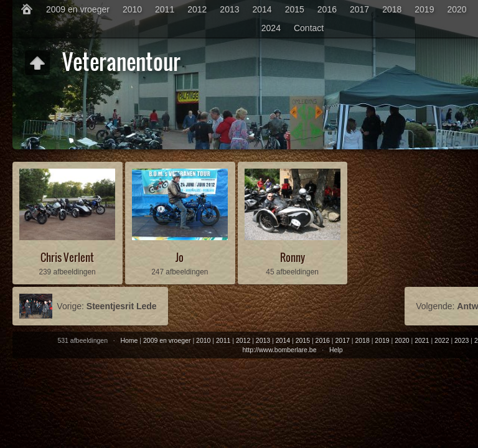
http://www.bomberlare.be (279, 350)
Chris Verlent (67, 257)
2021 (422, 340)
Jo (180, 257)
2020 (457, 9)
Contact (309, 28)
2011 (165, 9)
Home (129, 340)
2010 (132, 9)
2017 (359, 9)
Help (336, 350)
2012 (197, 9)
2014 (262, 9)
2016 (327, 9)
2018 (392, 9)
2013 (229, 9)
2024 (271, 28)
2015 (295, 9)
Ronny (293, 257)
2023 (462, 340)
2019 (424, 9)
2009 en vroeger (78, 9)
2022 (442, 340)
